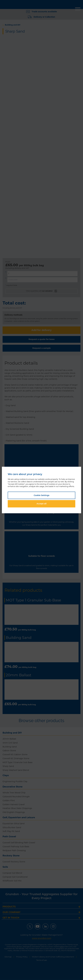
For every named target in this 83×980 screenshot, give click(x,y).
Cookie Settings (42, 495)
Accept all (42, 504)
